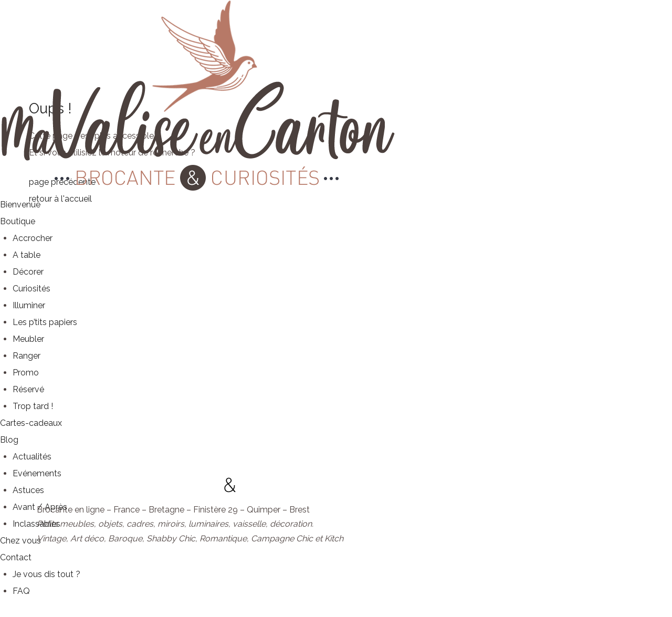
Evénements (37, 473)
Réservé (28, 389)
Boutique (18, 221)
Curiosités (31, 289)
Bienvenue (20, 205)
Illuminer (29, 305)
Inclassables (36, 524)
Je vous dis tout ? (46, 574)
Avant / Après (40, 507)
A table (27, 255)
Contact (16, 557)
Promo (26, 373)
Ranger (27, 356)
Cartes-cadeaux (31, 423)
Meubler (28, 339)
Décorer (28, 272)
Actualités (32, 457)
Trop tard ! (33, 406)
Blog (9, 440)
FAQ (21, 591)
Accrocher (33, 238)
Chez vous (20, 541)
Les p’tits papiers (45, 322)
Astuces (28, 490)
